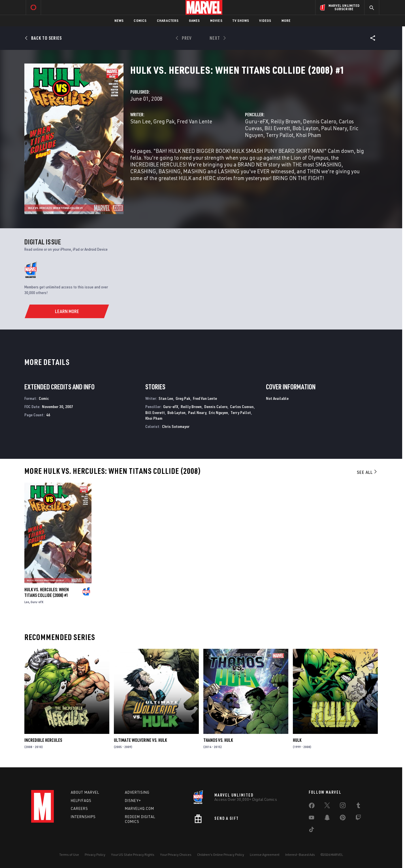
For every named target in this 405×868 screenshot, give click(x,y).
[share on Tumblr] (358, 806)
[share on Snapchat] (327, 819)
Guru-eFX (257, 121)
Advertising (137, 792)
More (286, 21)
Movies (216, 21)
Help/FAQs (81, 801)
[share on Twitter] (327, 806)
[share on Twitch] (358, 819)
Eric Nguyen (218, 412)
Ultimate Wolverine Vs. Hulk (140, 740)
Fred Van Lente (195, 121)
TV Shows (241, 21)
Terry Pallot (280, 135)
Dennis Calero (320, 121)
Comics (140, 21)
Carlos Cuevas (242, 406)
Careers (79, 808)
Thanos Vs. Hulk (218, 740)
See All (367, 472)
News (119, 21)
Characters (168, 21)
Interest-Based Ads (300, 855)
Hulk (297, 740)
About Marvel (85, 792)
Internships (83, 817)
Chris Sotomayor (176, 426)
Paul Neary (334, 128)
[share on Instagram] (343, 806)
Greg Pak (164, 121)
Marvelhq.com (139, 808)
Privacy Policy (95, 855)
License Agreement (265, 855)
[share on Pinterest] (343, 819)
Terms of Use (69, 855)
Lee (27, 602)
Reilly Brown (286, 121)
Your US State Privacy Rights (133, 855)
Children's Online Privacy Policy (221, 855)
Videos (265, 21)
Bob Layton (306, 128)
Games (194, 21)
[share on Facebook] (312, 807)
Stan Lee (140, 121)
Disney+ (133, 801)
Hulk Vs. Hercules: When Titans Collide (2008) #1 (47, 592)
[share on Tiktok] (312, 831)
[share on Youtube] (312, 819)
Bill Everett (277, 128)
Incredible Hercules (43, 740)
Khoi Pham (309, 135)
